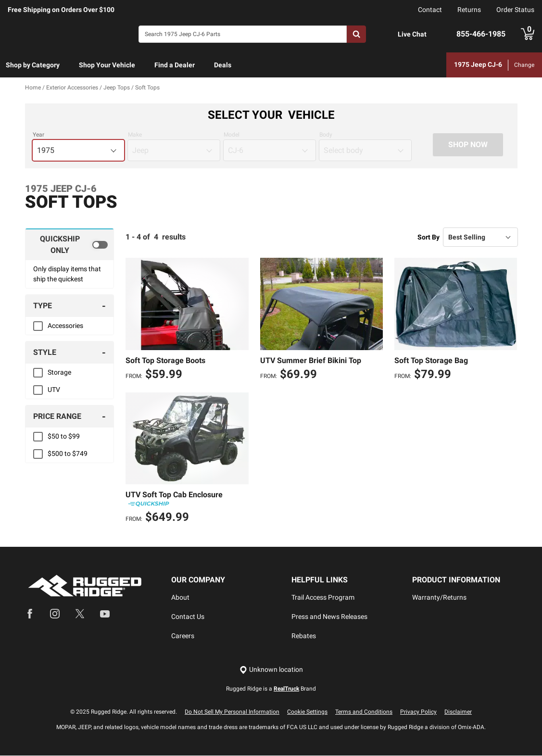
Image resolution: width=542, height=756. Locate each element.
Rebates (304, 636)
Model (232, 135)
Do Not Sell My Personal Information (232, 712)
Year (38, 135)
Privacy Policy (418, 712)
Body (326, 135)
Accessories (65, 326)
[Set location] (271, 670)
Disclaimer (458, 712)
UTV (54, 390)
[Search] (243, 34)
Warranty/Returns (439, 598)
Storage (59, 373)
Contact (430, 10)
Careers (183, 636)
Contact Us (188, 617)
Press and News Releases (329, 617)
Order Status (515, 10)
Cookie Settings (307, 712)
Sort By (429, 237)
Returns (469, 10)
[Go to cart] (528, 34)
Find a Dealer (175, 65)
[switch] (70, 245)
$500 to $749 (68, 454)
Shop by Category (33, 65)
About (180, 598)
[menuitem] (33, 65)
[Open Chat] (388, 34)
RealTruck (286, 689)
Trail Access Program (323, 598)
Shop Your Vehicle (107, 65)
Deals (223, 65)
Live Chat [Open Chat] (412, 34)
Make (135, 135)
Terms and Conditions (364, 712)
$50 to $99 (64, 437)
